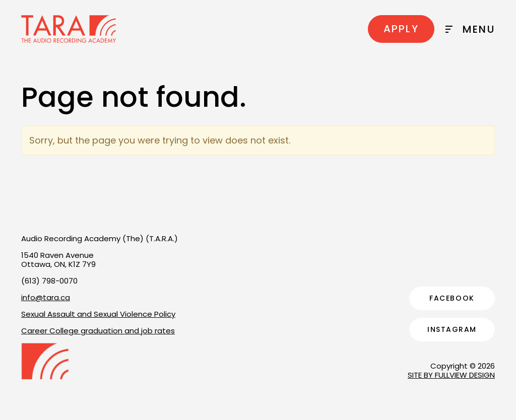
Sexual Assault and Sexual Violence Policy (98, 314)
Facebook (452, 298)
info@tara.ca (46, 297)
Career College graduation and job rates (98, 331)
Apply (401, 29)
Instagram (452, 329)
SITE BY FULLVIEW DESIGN (451, 375)
